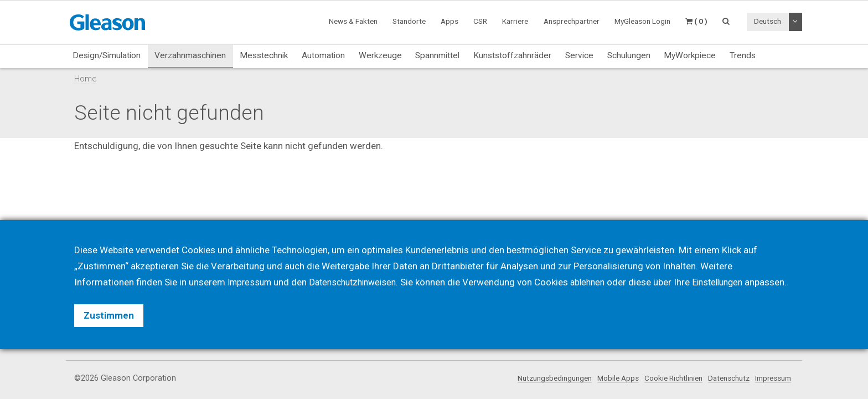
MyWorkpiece (690, 55)
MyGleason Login (642, 21)
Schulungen (629, 55)
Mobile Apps (601, 378)
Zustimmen (109, 315)
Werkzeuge (380, 55)
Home (86, 79)
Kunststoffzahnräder (512, 55)
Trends (743, 55)
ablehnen (600, 266)
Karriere (515, 21)
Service (579, 55)
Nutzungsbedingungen (533, 378)
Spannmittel (437, 55)
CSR (480, 21)
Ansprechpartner (572, 21)
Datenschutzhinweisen (360, 266)
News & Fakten (353, 21)
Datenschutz (721, 378)
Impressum (770, 378)
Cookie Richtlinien (661, 378)
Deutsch (768, 21)
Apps (449, 21)
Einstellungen (733, 266)
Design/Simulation (107, 55)
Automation (323, 55)
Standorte (409, 21)
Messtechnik (264, 55)
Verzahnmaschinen (190, 55)
